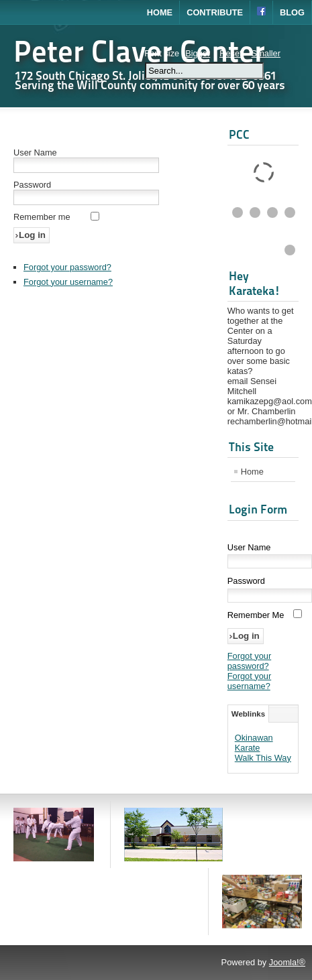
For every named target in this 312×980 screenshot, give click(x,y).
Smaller (266, 53)
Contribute (215, 12)
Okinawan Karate (254, 743)
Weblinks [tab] (248, 714)
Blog (292, 12)
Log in (32, 235)
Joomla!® (287, 962)
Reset (230, 53)
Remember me (42, 217)
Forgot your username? (68, 282)
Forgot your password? (67, 267)
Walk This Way (263, 758)
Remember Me (256, 615)
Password (32, 185)
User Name (35, 152)
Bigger (198, 53)
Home (160, 12)
